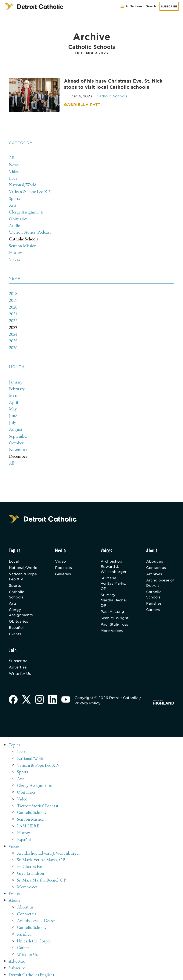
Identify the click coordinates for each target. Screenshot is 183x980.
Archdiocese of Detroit (160, 578)
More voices (27, 880)
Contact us (156, 562)
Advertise (18, 663)
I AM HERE (28, 820)
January (16, 378)
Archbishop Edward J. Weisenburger (114, 561)
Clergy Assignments (26, 211)
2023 (13, 324)
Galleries (63, 569)
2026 (13, 344)
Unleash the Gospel (34, 933)
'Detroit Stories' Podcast (38, 800)
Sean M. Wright (115, 613)
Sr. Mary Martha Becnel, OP (114, 595)
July (12, 418)
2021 (13, 311)
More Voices (112, 626)
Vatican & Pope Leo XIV (30, 191)
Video (14, 171)
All (12, 158)
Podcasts (64, 562)
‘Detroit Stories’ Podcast (30, 230)
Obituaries (18, 217)
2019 (13, 298)
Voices (14, 257)
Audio (15, 224)
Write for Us (20, 669)
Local (14, 178)
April (13, 398)
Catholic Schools (23, 237)
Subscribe (169, 6)
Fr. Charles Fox (30, 860)
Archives (154, 569)
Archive (15, 972)
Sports (14, 197)
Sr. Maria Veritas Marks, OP (113, 578)
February (17, 385)
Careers (153, 605)
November (18, 444)
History (15, 250)
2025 (13, 338)
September (18, 431)
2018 (13, 291)
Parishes (154, 598)
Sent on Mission (23, 244)
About (14, 893)
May (13, 405)
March (15, 391)
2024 (13, 331)
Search (151, 6)
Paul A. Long (112, 607)
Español (16, 623)
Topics (14, 741)
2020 (13, 304)
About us (155, 556)
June (13, 411)
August (16, 425)
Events (15, 629)
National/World (23, 184)
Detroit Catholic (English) (31, 966)
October (16, 438)
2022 (13, 318)
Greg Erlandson (31, 866)
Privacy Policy (88, 699)
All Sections (131, 6)
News (14, 164)
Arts (13, 204)
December (18, 451)
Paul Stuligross (114, 620)
